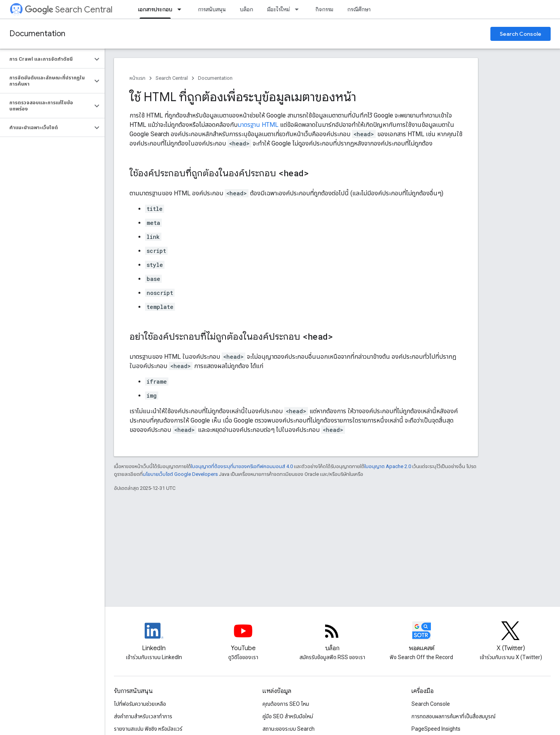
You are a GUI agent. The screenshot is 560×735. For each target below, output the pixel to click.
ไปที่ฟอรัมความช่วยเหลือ (140, 704)
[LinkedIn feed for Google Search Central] (154, 637)
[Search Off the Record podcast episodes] (422, 637)
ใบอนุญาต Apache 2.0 (388, 466)
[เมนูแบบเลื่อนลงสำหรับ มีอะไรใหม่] (299, 9)
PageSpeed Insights (436, 729)
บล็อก (247, 9)
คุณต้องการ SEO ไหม (286, 704)
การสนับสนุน (212, 9)
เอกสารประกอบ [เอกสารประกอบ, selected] (155, 9)
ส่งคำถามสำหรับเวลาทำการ (143, 716)
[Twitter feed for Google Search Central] (511, 637)
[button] (46, 59)
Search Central (69, 10)
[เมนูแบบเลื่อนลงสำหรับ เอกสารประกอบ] (182, 9)
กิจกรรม (324, 9)
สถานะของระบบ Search (289, 729)
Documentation (37, 34)
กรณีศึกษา (359, 9)
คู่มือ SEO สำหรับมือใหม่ (288, 716)
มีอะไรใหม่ (278, 9)
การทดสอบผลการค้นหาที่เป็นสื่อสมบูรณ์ (453, 716)
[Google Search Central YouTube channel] (243, 637)
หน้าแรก (137, 78)
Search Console (521, 34)
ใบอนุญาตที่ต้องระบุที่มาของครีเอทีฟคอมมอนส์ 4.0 (242, 466)
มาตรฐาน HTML (258, 125)
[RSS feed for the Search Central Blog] (332, 637)
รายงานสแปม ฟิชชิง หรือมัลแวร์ (148, 729)
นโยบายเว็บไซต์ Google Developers (180, 474)
